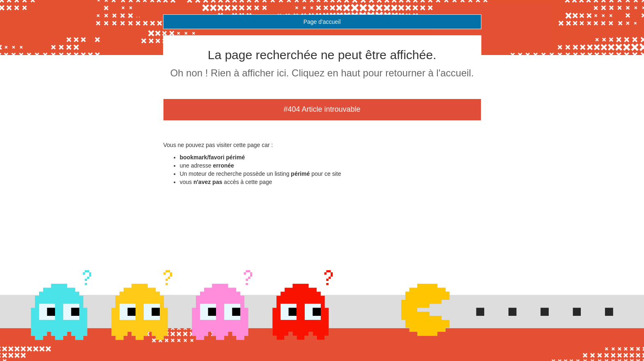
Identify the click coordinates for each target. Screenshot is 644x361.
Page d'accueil (322, 22)
